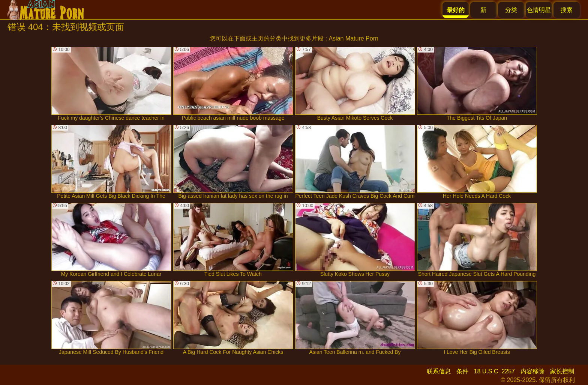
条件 (462, 371)
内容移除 (532, 371)
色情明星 (539, 10)
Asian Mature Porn (353, 38)
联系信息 (439, 371)
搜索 (567, 10)
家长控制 (562, 371)
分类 (511, 10)
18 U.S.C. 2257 (494, 371)
